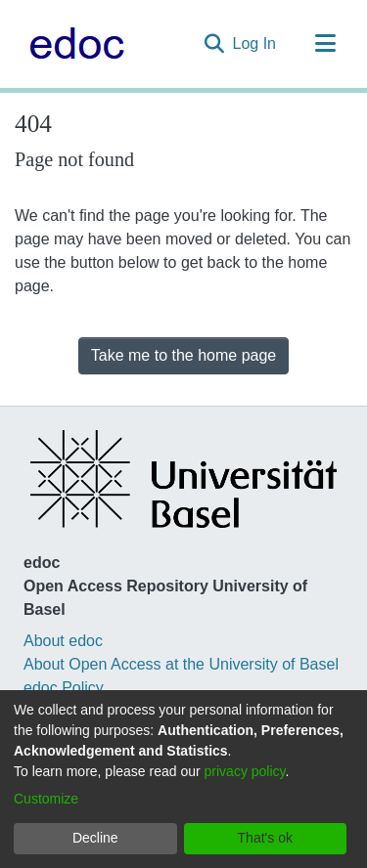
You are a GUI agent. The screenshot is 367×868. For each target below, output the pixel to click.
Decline (95, 838)
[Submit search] (215, 44)
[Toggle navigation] (325, 44)
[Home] (72, 44)
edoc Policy (64, 688)
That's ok (265, 838)
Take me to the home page (183, 355)
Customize (46, 799)
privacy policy (245, 771)
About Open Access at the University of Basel (181, 664)
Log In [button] (255, 43)
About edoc (63, 641)
